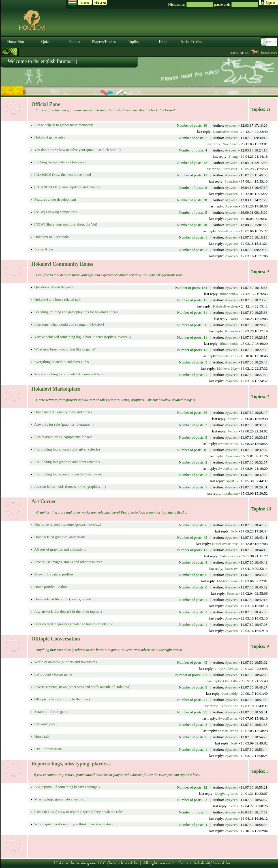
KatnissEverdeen (225, 132)
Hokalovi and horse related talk (57, 299)
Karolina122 (229, 706)
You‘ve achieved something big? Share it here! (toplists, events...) (82, 337)
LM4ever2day (227, 368)
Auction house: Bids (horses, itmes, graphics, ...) (69, 487)
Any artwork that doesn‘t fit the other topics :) (68, 612)
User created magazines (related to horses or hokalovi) (74, 624)
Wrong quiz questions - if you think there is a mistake (73, 824)
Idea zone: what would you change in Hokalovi (69, 324)
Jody (234, 743)
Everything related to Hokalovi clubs (61, 362)
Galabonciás (229, 556)
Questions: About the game (54, 287)
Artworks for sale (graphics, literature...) (64, 424)
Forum (74, 42)
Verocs (233, 431)
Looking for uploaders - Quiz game (60, 162)
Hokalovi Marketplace (56, 389)
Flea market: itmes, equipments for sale (63, 437)
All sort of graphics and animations (60, 549)
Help (163, 42)
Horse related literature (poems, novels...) (64, 599)
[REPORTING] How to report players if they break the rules (78, 812)
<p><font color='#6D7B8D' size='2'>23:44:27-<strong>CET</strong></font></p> (270, 42)
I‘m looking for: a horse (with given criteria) (67, 449)
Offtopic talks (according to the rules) (62, 699)
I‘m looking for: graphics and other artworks (67, 462)
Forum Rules (43, 249)
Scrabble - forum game (51, 712)
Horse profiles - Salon (50, 587)
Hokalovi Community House (62, 264)
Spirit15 (232, 481)
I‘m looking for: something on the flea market (68, 474)
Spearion (231, 181)
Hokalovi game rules (49, 137)
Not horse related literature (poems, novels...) (67, 524)
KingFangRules (226, 794)
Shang (233, 156)
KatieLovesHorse (225, 544)
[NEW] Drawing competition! (56, 212)
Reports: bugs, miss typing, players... (71, 764)
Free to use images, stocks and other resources (68, 562)
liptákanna (230, 493)
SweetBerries (228, 231)
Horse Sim (16, 42)
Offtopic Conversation (56, 639)
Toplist (133, 42)
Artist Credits (191, 42)
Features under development (55, 199)
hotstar (233, 419)
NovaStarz (230, 144)
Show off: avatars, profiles (53, 574)
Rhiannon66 (229, 294)
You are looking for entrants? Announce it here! (69, 374)
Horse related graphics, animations (59, 537)
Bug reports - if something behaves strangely (67, 787)
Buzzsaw (231, 569)
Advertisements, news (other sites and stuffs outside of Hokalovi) (82, 687)
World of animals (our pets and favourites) (65, 662)
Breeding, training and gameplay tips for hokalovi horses (76, 312)
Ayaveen (231, 125)
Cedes (233, 806)
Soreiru (232, 593)
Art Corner (44, 501)
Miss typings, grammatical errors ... (60, 799)
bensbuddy (230, 693)
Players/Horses (104, 42)
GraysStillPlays (226, 669)
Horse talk (41, 736)
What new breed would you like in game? (65, 349)
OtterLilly (230, 681)
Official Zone (46, 104)
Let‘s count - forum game (53, 674)
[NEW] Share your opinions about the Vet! (65, 224)
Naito (234, 319)
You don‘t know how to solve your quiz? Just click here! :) (77, 150)
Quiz (45, 42)
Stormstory (230, 169)
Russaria (231, 331)
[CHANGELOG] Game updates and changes (67, 187)
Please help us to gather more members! (63, 125)
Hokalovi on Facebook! (51, 237)
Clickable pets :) (46, 724)
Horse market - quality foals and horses (63, 412)
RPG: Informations (48, 749)
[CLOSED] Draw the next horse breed (62, 175)
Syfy (234, 531)
